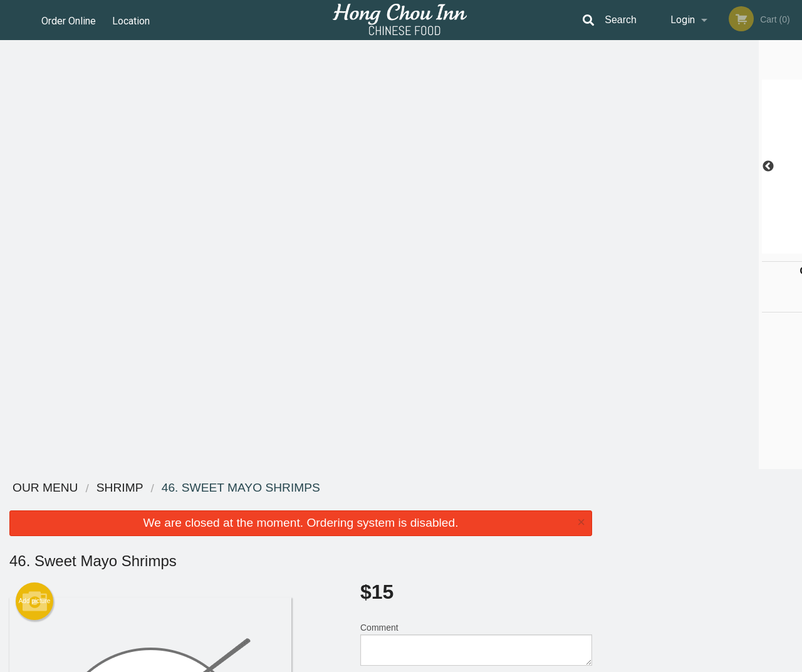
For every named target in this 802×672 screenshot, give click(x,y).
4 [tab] (711, 247)
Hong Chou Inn (138, 488)
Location (132, 20)
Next (793, 167)
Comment (476, 215)
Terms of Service (422, 663)
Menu (368, 504)
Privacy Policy (487, 535)
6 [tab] (749, 247)
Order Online (69, 20)
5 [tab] (730, 247)
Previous (611, 167)
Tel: (602, 535)
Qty (396, 266)
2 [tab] (674, 247)
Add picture (35, 172)
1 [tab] (655, 247)
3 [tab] (692, 247)
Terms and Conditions (501, 520)
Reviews (477, 504)
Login (683, 20)
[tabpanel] (702, 167)
